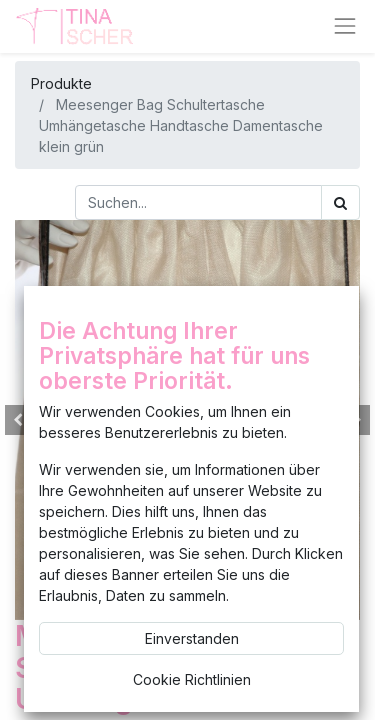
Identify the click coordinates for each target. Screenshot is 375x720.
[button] (18, 420)
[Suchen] (340, 202)
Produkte (61, 83)
